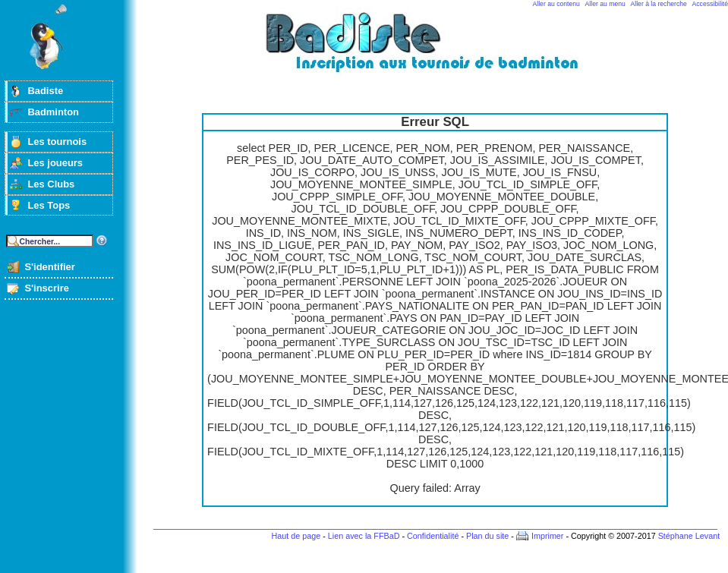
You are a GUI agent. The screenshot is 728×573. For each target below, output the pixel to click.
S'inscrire (47, 288)
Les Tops (49, 205)
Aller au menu (605, 4)
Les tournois (57, 142)
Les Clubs (51, 184)
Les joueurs (55, 163)
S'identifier (49, 267)
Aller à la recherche (659, 4)
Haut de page (296, 536)
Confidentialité (433, 536)
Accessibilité (710, 4)
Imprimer (548, 536)
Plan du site (487, 536)
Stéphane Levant (689, 536)
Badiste (45, 91)
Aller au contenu (556, 4)
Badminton (53, 112)
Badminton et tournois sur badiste (440, 50)
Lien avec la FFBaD (364, 536)
